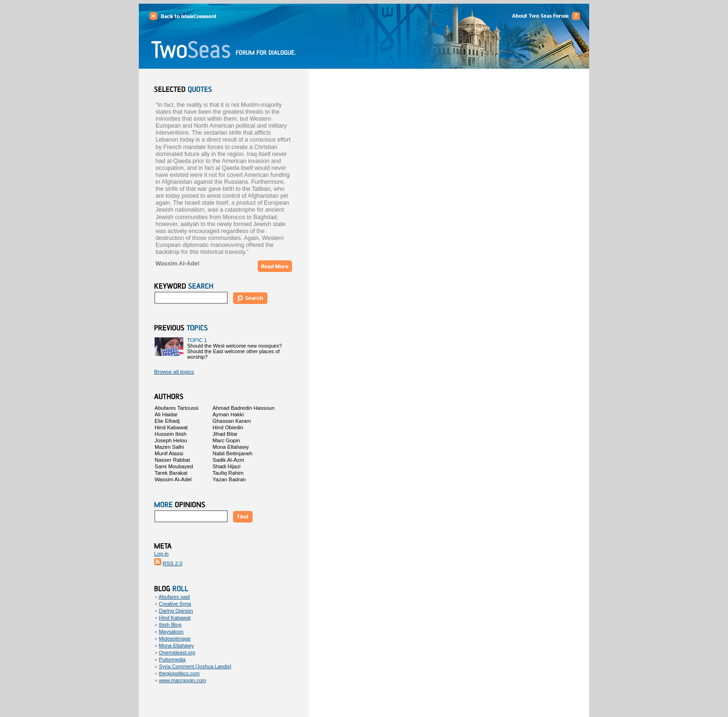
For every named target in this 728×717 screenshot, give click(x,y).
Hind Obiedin (228, 427)
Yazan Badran (229, 479)
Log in (161, 554)
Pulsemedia (172, 659)
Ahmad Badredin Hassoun (244, 408)
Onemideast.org (177, 652)
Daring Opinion (176, 611)
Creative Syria (175, 604)
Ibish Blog (170, 625)
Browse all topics (174, 372)
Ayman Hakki (228, 414)
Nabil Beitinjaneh (233, 453)
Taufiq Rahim (228, 473)
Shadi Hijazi (227, 466)
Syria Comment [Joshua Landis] (195, 666)
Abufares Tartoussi (177, 408)
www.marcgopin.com (182, 680)
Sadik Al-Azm (228, 460)
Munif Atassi (169, 453)
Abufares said (174, 597)
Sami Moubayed (174, 466)
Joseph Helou (171, 440)
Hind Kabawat (171, 427)
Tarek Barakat (171, 473)
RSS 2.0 (172, 563)
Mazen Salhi (169, 447)
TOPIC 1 (197, 340)
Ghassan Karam (232, 421)
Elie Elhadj (167, 421)
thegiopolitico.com (179, 673)
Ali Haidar (166, 414)
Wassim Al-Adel (173, 479)
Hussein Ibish (171, 434)
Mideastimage (175, 639)
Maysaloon (171, 632)
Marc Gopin (226, 440)
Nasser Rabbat (172, 460)
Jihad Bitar (225, 434)
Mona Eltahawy (231, 447)
